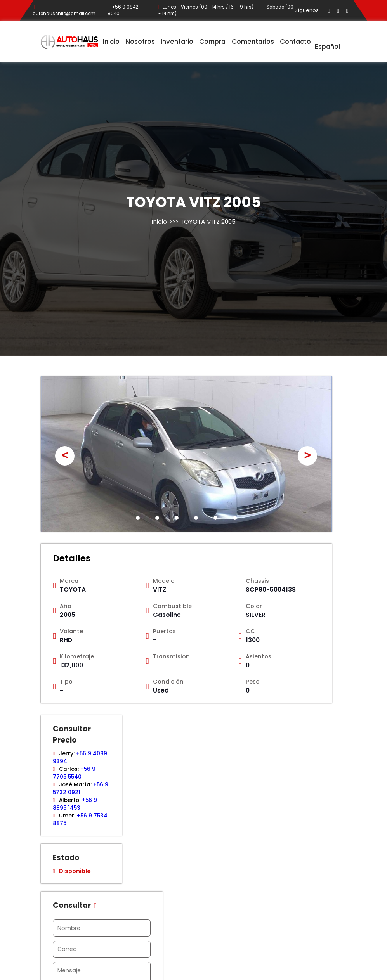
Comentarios (253, 42)
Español (327, 42)
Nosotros (140, 42)
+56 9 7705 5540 (74, 773)
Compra (212, 42)
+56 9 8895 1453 (75, 804)
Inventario (177, 42)
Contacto (295, 42)
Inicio (111, 42)
